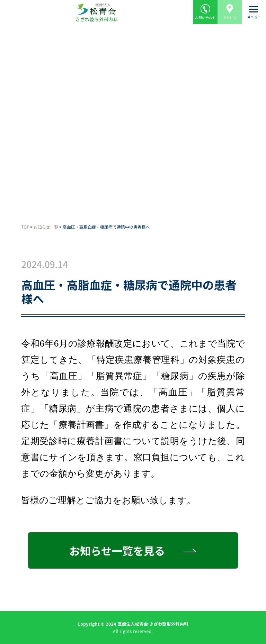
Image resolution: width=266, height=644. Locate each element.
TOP (25, 227)
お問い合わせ (205, 10)
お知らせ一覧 (46, 227)
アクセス (230, 10)
